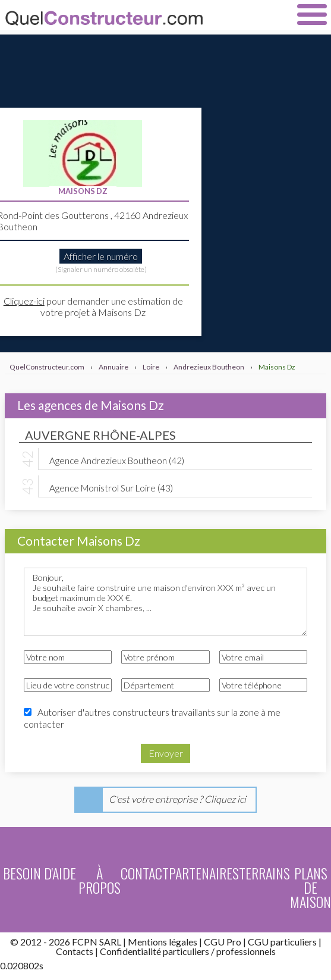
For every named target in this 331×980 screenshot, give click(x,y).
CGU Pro (223, 942)
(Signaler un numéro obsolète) (101, 269)
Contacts (75, 951)
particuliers (186, 951)
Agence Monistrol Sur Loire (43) (111, 487)
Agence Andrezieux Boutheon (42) (117, 460)
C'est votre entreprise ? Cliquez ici (177, 799)
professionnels (246, 951)
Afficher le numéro (101, 256)
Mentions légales (163, 942)
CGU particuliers (282, 942)
